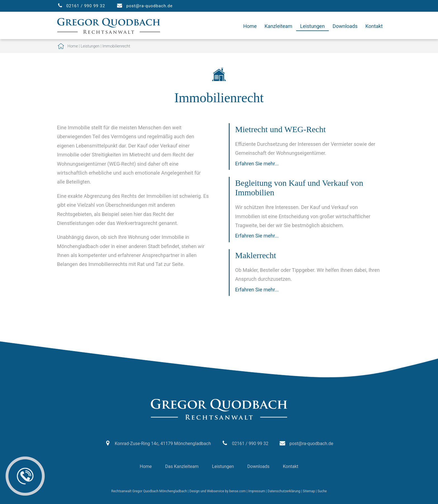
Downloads (345, 26)
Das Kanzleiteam (182, 466)
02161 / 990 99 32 (86, 6)
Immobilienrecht (116, 46)
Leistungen (312, 26)
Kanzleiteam (278, 26)
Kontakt (374, 26)
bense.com (238, 491)
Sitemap (309, 491)
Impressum (257, 491)
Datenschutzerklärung (284, 491)
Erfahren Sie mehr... (257, 164)
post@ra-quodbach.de (149, 6)
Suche (322, 491)
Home (250, 26)
